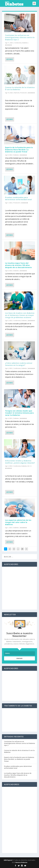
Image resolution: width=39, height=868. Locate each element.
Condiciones (18, 43)
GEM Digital (8, 860)
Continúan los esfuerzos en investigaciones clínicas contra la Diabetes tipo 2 (20, 37)
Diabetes (25, 43)
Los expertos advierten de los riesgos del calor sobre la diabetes (18, 522)
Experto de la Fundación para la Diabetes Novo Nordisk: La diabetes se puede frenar (19, 150)
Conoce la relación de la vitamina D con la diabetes (20, 89)
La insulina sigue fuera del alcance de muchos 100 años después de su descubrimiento (18, 265)
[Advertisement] (19, 588)
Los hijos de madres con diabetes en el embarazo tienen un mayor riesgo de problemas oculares (20, 315)
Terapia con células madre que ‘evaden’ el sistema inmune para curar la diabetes (19, 413)
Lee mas (10, 59)
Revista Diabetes (21, 862)
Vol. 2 (29, 466)
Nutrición (17, 93)
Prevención (23, 93)
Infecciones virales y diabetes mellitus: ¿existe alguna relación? (20, 462)
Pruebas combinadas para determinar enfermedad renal (19, 199)
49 (22, 549)
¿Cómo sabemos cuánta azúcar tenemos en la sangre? (19, 364)
